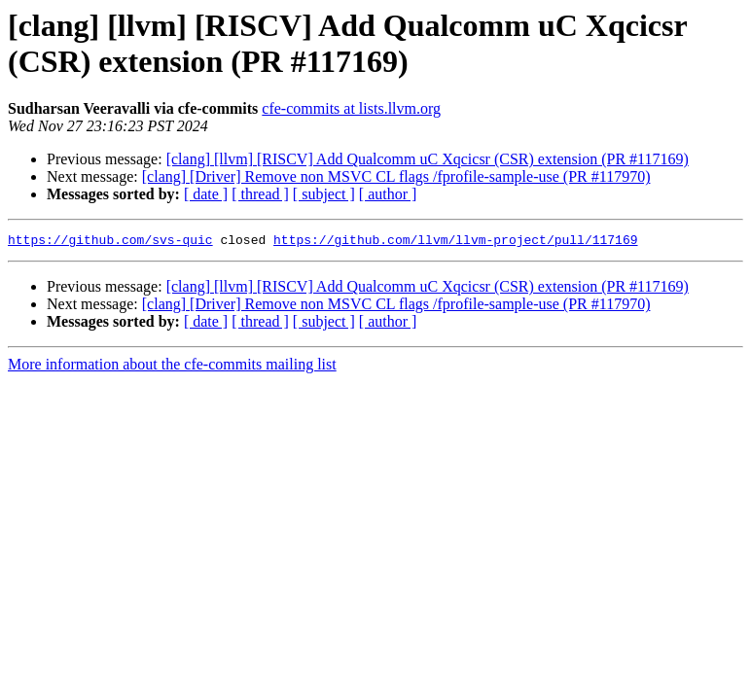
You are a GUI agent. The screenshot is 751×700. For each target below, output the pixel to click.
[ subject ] (324, 194)
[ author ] (388, 194)
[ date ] (206, 194)
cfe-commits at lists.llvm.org (351, 108)
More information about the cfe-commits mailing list (172, 367)
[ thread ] (260, 194)
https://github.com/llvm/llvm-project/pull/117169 (455, 242)
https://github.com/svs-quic (110, 242)
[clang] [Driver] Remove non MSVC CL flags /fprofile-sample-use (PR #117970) (396, 176)
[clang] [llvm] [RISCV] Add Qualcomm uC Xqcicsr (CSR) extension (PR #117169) (428, 159)
